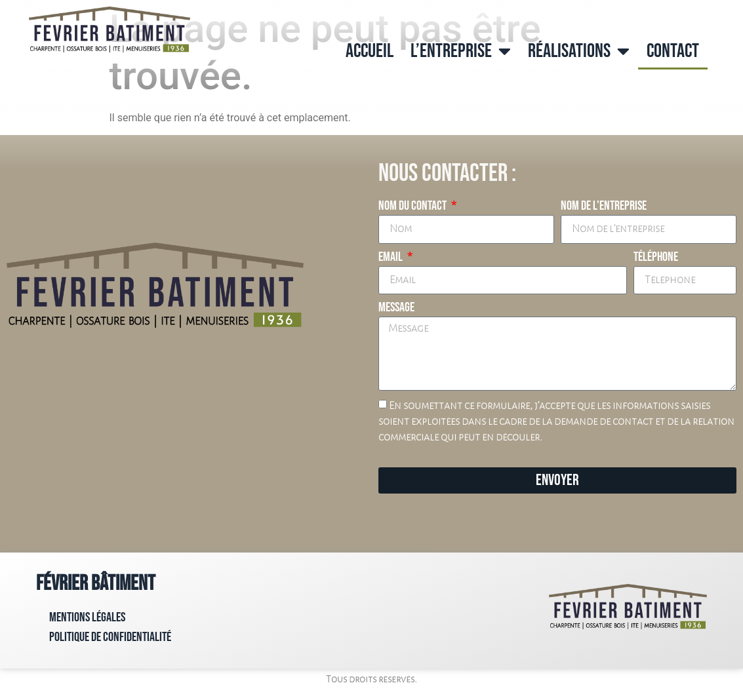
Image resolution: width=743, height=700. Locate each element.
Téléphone (656, 258)
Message (396, 308)
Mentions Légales (87, 617)
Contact (673, 51)
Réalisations (579, 51)
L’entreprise (461, 51)
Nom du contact (413, 206)
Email (392, 258)
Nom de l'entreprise (604, 206)
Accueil (370, 51)
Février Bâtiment (96, 584)
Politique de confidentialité (110, 637)
